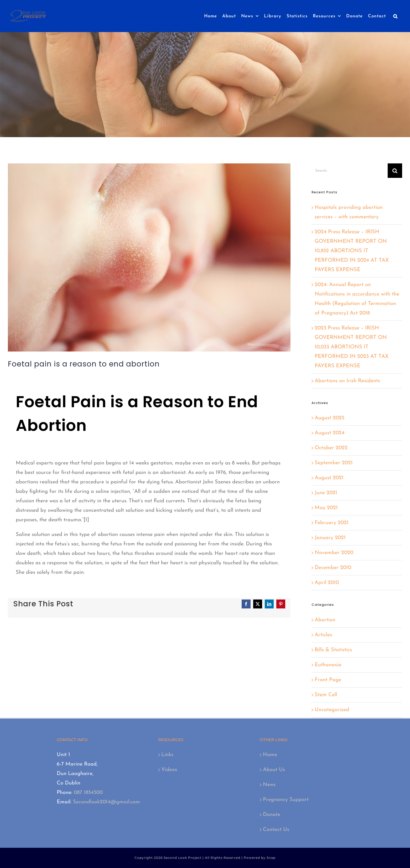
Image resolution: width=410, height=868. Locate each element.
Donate (272, 815)
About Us (274, 770)
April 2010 (327, 583)
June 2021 (326, 493)
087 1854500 (88, 793)
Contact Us (276, 830)
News (269, 785)
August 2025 (329, 418)
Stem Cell (326, 695)
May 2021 (326, 508)
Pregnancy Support (286, 800)
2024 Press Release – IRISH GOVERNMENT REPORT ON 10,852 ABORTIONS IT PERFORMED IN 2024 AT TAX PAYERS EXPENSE (352, 251)
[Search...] (350, 171)
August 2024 (330, 433)
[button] (395, 16)
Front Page (328, 680)
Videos (169, 770)
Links (167, 755)
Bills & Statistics (333, 650)
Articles (323, 635)
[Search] (395, 171)
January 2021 (330, 538)
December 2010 (333, 568)
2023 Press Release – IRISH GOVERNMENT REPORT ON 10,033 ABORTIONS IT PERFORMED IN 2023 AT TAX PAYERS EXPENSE (352, 347)
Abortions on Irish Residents (347, 381)
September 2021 (334, 463)
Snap (271, 858)
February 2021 (332, 523)
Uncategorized (332, 710)
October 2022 (331, 448)
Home (270, 755)
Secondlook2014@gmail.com (107, 802)
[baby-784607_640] (149, 257)
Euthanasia (328, 665)
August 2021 (329, 478)
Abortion (325, 620)
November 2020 (334, 553)
